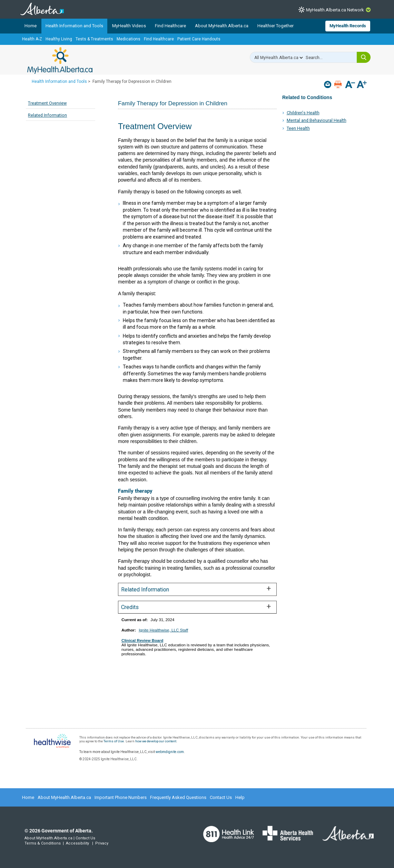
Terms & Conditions (43, 843)
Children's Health (303, 113)
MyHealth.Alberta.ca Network (335, 10)
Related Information (47, 115)
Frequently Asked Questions (178, 797)
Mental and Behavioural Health (317, 120)
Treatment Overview (47, 103)
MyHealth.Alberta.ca (60, 60)
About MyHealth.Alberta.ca (222, 26)
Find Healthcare (170, 26)
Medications (129, 39)
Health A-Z (32, 39)
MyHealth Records (348, 26)
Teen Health (298, 128)
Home (31, 26)
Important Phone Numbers (121, 797)
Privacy (102, 843)
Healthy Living (59, 39)
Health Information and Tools (74, 26)
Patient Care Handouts (199, 39)
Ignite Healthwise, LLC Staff (163, 630)
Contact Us (221, 797)
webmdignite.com (170, 752)
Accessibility (77, 843)
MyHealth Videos (129, 26)
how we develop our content (156, 741)
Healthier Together (275, 26)
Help (240, 797)
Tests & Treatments (94, 39)
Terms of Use (114, 741)
